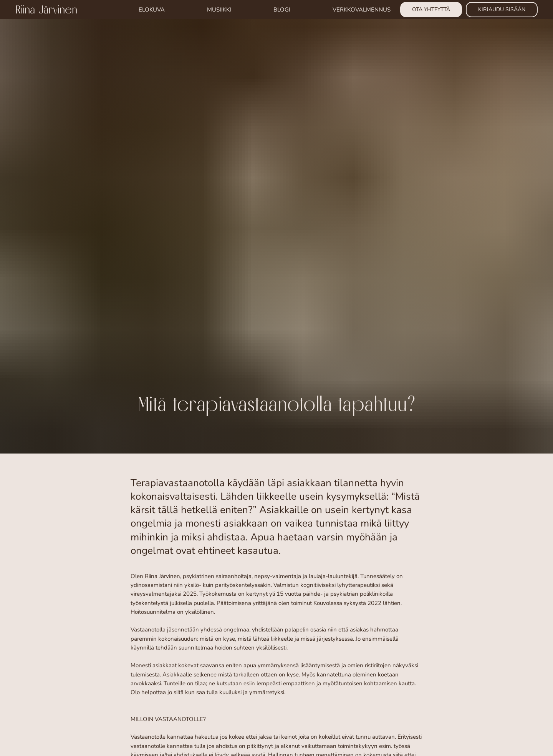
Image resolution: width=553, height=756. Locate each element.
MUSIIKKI (219, 10)
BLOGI (282, 10)
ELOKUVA (152, 10)
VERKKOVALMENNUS (362, 10)
